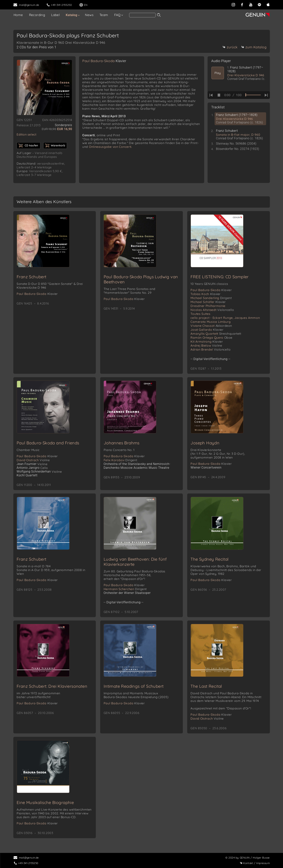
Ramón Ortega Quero (211, 338)
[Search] (142, 15)
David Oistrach (33, 460)
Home (18, 15)
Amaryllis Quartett (216, 334)
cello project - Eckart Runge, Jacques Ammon (225, 318)
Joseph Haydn (205, 443)
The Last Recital (206, 686)
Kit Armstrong (207, 341)
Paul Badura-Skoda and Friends (48, 443)
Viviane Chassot (211, 326)
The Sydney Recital (209, 559)
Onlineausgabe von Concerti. (111, 147)
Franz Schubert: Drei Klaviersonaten (52, 686)
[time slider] (253, 95)
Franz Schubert (32, 277)
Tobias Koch (206, 294)
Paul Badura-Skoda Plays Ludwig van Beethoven (141, 279)
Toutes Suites (200, 314)
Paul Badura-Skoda (104, 61)
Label (55, 15)
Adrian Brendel (211, 349)
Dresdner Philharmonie (208, 306)
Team (104, 15)
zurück (230, 47)
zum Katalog (254, 47)
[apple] (268, 4)
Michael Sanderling (211, 298)
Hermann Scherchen (125, 589)
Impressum (255, 863)
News (89, 15)
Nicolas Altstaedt (212, 310)
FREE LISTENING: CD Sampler (219, 277)
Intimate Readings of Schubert (134, 686)
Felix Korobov (120, 460)
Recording (37, 15)
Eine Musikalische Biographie (45, 802)
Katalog (71, 15)
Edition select (26, 134)
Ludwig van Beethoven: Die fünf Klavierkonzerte (135, 562)
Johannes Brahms (122, 443)
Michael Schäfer (208, 302)
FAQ (117, 15)
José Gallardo (207, 330)
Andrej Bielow (206, 345)
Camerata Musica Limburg (211, 322)
